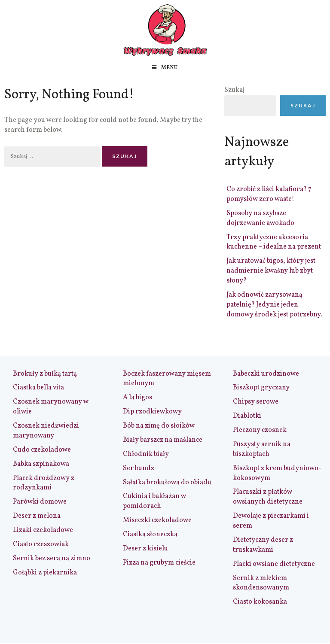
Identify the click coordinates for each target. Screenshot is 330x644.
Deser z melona (37, 516)
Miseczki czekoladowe (157, 520)
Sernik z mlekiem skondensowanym (261, 583)
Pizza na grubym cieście (159, 563)
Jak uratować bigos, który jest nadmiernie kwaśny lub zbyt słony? (271, 271)
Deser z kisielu (145, 549)
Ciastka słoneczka (150, 535)
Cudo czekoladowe (42, 450)
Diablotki (247, 416)
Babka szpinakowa (41, 464)
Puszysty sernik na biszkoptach (262, 449)
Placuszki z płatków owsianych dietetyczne (268, 497)
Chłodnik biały (146, 454)
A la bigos (137, 398)
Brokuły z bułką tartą (45, 374)
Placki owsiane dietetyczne (274, 564)
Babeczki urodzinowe (266, 374)
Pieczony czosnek (260, 430)
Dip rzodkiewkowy (152, 412)
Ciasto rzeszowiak (41, 544)
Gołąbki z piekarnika (45, 573)
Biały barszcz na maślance (163, 440)
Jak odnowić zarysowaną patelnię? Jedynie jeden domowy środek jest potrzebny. (274, 305)
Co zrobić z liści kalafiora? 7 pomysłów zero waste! (269, 194)
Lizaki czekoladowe (43, 530)
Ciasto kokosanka (260, 602)
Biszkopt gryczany (261, 388)
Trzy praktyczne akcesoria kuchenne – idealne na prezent (274, 242)
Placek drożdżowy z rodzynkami (44, 483)
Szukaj (234, 90)
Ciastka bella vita (38, 388)
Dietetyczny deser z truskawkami (263, 545)
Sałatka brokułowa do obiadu (167, 483)
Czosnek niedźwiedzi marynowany (46, 431)
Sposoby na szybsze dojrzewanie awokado (260, 218)
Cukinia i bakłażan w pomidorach (154, 501)
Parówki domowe (40, 502)
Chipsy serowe (256, 402)
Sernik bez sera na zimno (52, 559)
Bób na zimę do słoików (159, 426)
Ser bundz (139, 468)
